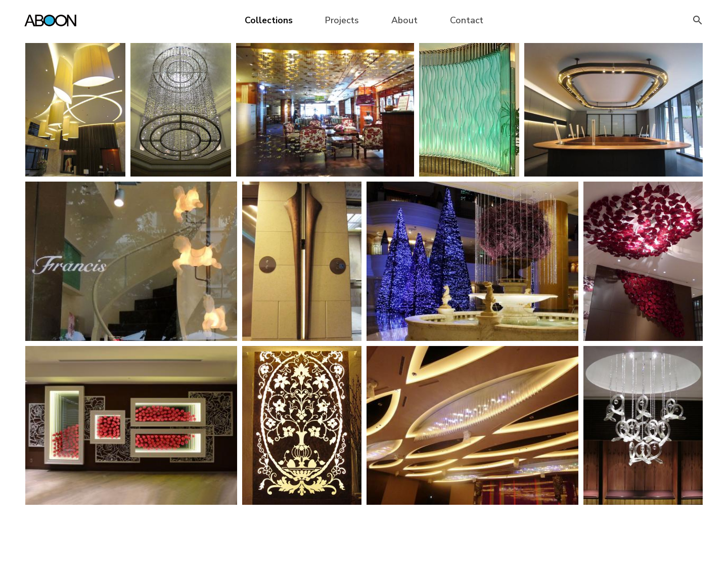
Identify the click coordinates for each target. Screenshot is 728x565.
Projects (342, 20)
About (404, 20)
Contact (467, 20)
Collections (269, 20)
